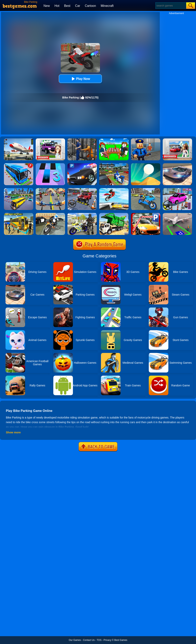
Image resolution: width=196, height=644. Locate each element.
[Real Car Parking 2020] (146, 214)
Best (67, 6)
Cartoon (90, 6)
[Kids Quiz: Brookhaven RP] (50, 140)
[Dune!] (146, 165)
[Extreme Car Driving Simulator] (177, 165)
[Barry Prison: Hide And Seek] (146, 140)
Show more (13, 432)
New (47, 6)
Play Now (80, 79)
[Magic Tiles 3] (50, 165)
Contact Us (89, 640)
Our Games (75, 640)
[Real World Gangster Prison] (82, 140)
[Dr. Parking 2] (82, 189)
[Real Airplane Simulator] (19, 140)
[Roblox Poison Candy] (114, 140)
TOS (99, 640)
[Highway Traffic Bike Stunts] (114, 189)
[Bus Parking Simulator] (19, 165)
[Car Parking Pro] (177, 189)
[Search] (171, 6)
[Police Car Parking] (82, 165)
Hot (57, 6)
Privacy (107, 640)
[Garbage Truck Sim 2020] (114, 214)
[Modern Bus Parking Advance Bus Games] (19, 214)
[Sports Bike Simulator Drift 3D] (146, 189)
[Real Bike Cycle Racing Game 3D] (50, 189)
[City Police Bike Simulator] (50, 214)
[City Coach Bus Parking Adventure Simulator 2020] (19, 189)
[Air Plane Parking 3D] (177, 214)
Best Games (121, 640)
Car (78, 6)
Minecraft (107, 6)
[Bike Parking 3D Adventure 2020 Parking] (114, 165)
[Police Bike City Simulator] (82, 214)
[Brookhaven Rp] (177, 140)
